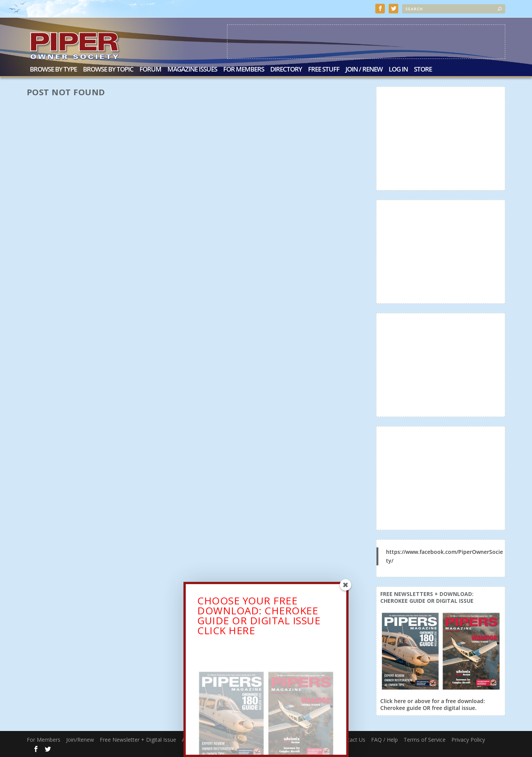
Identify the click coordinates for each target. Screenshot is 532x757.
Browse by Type (53, 70)
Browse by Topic (108, 70)
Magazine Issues (192, 70)
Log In (398, 70)
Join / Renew (364, 70)
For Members (244, 70)
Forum (150, 70)
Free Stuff (324, 70)
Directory (286, 70)
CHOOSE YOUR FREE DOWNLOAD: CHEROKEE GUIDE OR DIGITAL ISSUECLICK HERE (259, 617)
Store (423, 70)
